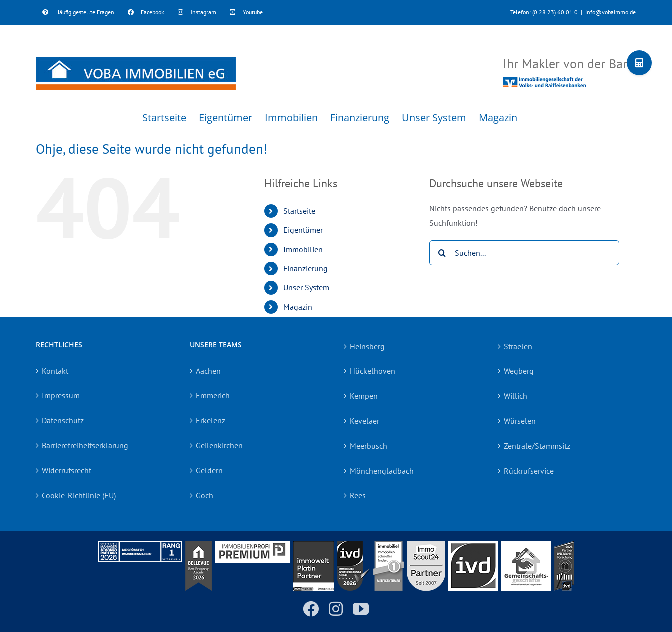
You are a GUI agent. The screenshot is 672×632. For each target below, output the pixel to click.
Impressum (61, 395)
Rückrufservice (529, 471)
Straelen (518, 346)
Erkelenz (211, 420)
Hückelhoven (373, 371)
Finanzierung (306, 268)
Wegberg (519, 371)
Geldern (209, 470)
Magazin (298, 307)
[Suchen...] (524, 253)
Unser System (306, 287)
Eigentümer (303, 230)
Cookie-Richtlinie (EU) (79, 495)
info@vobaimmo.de (611, 12)
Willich (516, 396)
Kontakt (55, 371)
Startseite (299, 211)
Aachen (208, 371)
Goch (205, 495)
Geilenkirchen (219, 445)
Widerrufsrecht (67, 470)
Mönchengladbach (382, 471)
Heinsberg (367, 346)
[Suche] (442, 253)
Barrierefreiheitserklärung (85, 445)
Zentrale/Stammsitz (537, 446)
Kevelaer (365, 421)
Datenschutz (63, 420)
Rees (358, 495)
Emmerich (213, 395)
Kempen (364, 396)
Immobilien (303, 249)
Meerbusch (369, 446)
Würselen (520, 421)
